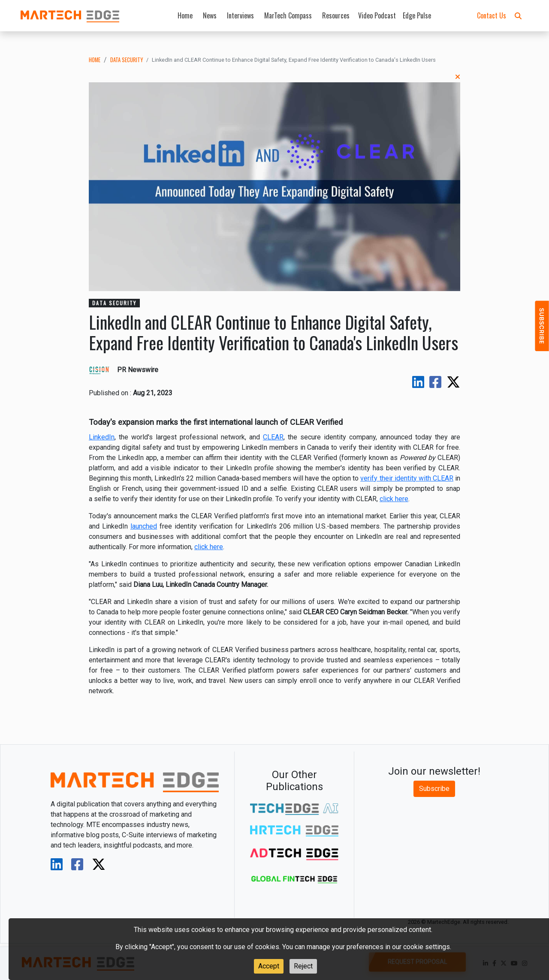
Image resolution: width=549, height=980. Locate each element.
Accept (269, 966)
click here (394, 499)
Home (185, 15)
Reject (303, 966)
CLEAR (273, 437)
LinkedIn (102, 437)
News (210, 15)
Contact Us (492, 15)
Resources (336, 15)
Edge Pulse (417, 15)
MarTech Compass (288, 15)
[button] (518, 15)
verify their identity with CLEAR (407, 478)
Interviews (240, 15)
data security (127, 60)
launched (144, 526)
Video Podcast (377, 15)
